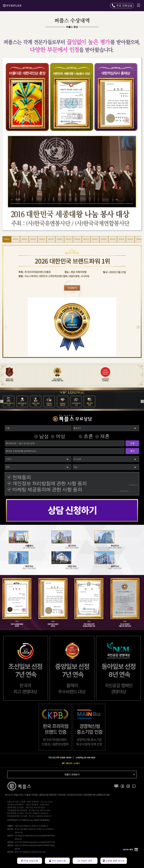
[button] (138, 327)
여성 (60, 436)
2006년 (139, 239)
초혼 (88, 436)
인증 (132, 443)
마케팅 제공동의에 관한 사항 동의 (47, 489)
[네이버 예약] (131, 850)
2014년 (113, 239)
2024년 (24, 239)
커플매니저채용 (31, 795)
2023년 (33, 239)
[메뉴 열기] (139, 6)
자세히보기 (133, 485)
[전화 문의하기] (122, 6)
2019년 (69, 239)
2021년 (51, 239)
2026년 (7, 239)
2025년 (16, 239)
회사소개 (9, 795)
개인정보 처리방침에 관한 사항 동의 (50, 483)
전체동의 (22, 477)
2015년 (104, 239)
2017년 (86, 239)
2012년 (130, 239)
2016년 (95, 239)
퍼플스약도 (19, 795)
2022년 (42, 239)
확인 (132, 451)
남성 (44, 436)
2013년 (121, 239)
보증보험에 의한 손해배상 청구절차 (97, 795)
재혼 (105, 436)
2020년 (60, 239)
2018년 (77, 239)
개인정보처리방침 (74, 795)
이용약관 (62, 795)
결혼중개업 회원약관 (48, 795)
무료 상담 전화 (60, 757)
